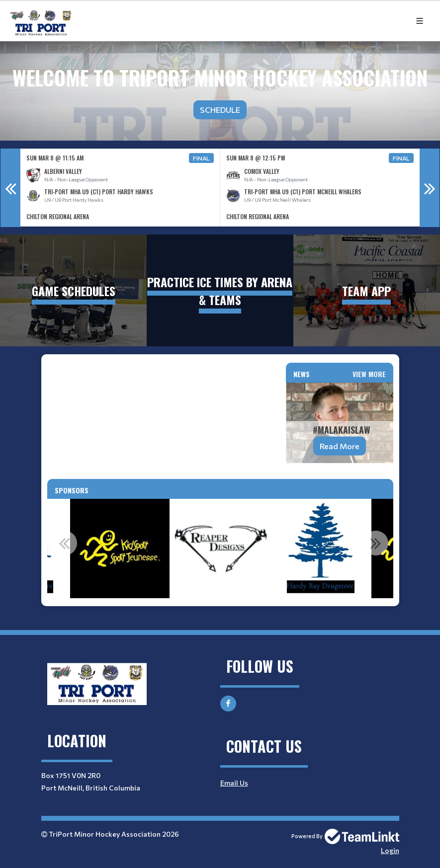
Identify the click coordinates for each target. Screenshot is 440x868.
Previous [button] (10, 188)
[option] (120, 188)
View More (369, 374)
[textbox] (161, 369)
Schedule (220, 110)
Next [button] (430, 188)
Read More (340, 446)
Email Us (234, 783)
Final (201, 158)
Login (390, 850)
